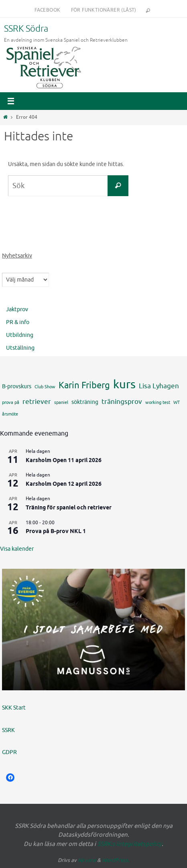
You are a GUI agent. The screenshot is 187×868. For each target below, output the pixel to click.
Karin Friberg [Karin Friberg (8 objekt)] (84, 385)
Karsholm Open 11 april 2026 (64, 461)
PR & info (18, 322)
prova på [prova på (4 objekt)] (11, 403)
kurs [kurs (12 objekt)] (124, 384)
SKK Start (14, 708)
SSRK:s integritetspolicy (129, 844)
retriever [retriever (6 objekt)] (37, 402)
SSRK (8, 730)
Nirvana (87, 860)
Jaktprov (17, 309)
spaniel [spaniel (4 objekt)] (61, 403)
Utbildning (20, 335)
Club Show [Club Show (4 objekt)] (45, 387)
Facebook (47, 10)
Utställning (20, 348)
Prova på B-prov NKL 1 (56, 532)
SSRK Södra (26, 29)
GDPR (9, 752)
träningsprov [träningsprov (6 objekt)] (122, 402)
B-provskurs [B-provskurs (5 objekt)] (17, 386)
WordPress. (116, 860)
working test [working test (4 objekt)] (158, 403)
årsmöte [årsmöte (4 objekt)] (10, 414)
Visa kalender (17, 549)
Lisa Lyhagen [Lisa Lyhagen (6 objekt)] (159, 386)
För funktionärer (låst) (104, 10)
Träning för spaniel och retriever (69, 508)
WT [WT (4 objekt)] (177, 403)
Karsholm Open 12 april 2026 (64, 484)
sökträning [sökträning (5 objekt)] (85, 402)
